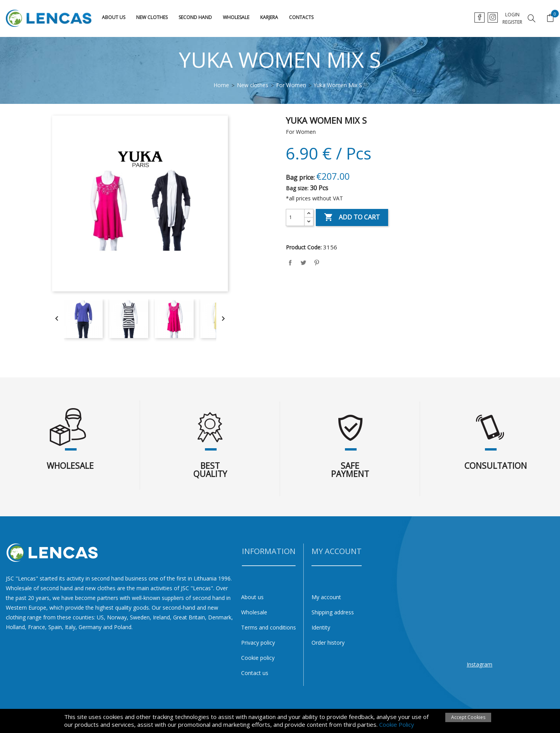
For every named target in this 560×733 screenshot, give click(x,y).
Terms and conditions (269, 627)
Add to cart (352, 217)
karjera (269, 17)
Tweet (303, 263)
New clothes (152, 17)
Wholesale (236, 17)
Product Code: (304, 247)
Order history (328, 643)
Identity (321, 627)
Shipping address (333, 612)
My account (326, 597)
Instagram (479, 664)
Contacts (301, 17)
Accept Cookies (468, 717)
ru (510, 17)
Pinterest (317, 263)
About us (114, 17)
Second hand (195, 17)
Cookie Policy (397, 724)
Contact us (255, 673)
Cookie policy (258, 658)
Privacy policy (258, 643)
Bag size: (297, 188)
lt (480, 17)
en (495, 17)
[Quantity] (295, 217)
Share (290, 263)
